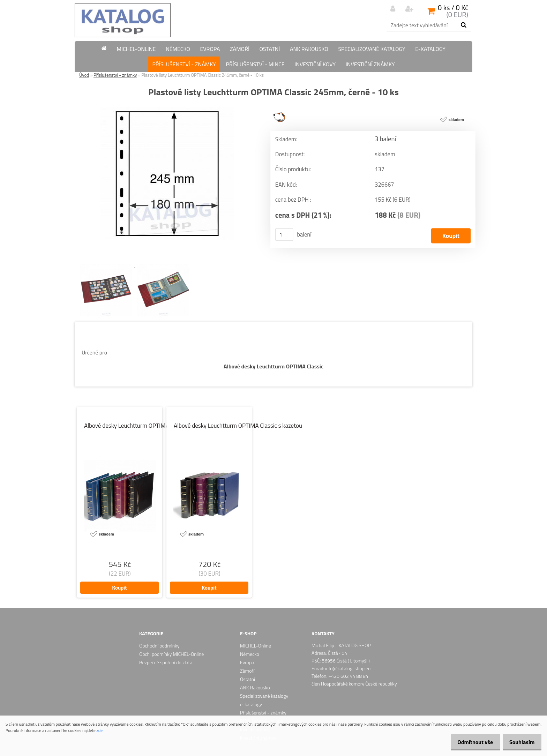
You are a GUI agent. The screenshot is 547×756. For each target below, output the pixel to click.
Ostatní (269, 49)
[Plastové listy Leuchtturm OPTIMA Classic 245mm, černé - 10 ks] (167, 110)
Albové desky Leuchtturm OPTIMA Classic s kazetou (238, 425)
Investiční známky (370, 64)
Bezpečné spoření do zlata (166, 662)
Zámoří (240, 49)
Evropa (210, 49)
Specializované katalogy (372, 49)
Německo (178, 49)
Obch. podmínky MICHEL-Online (171, 654)
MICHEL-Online (136, 49)
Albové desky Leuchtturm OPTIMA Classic (273, 366)
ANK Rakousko (309, 49)
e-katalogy (430, 49)
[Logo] (123, 20)
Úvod (84, 75)
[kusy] (284, 235)
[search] (463, 25)
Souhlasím (520, 742)
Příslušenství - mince (255, 64)
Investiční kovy (315, 64)
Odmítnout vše (470, 742)
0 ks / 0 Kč (453, 8)
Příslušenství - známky (184, 64)
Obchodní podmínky (159, 646)
